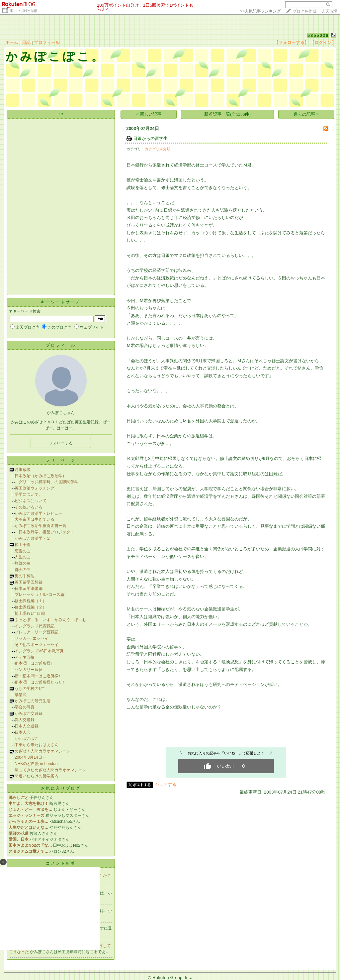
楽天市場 (329, 11)
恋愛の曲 (23, 551)
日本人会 (23, 732)
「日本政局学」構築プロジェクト (44, 532)
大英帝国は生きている (35, 519)
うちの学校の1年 (30, 689)
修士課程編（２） (31, 607)
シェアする (166, 784)
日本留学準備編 (29, 589)
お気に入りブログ (61, 788)
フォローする (61, 443)
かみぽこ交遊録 (29, 713)
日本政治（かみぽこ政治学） (41, 476)
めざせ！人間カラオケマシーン (42, 751)
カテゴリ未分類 (158, 149)
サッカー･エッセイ (32, 638)
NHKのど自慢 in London (36, 764)
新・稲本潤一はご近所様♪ (38, 676)
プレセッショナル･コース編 (40, 595)
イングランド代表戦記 (35, 626)
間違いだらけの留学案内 (37, 776)
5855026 (318, 35)
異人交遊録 (25, 720)
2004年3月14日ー (30, 757)
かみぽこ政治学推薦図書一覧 (41, 526)
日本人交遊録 (27, 726)
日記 (26, 42)
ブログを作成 (304, 11)
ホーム (12, 42)
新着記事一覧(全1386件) (227, 114)
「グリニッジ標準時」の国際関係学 (46, 482)
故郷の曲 (23, 563)
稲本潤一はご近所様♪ (34, 663)
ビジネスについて (31, 501)
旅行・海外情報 (23, 11)
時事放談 (23, 470)
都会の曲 (23, 570)
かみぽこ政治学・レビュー (39, 513)
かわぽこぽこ (27, 738)
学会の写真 (25, 707)
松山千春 (23, 545)
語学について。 (29, 494)
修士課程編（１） (31, 601)
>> (260, 11)
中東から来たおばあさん (37, 745)
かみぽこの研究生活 (33, 701)
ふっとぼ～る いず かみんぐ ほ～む (50, 620)
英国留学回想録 (29, 582)
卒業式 (21, 695)
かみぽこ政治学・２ (33, 538)
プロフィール (47, 42)
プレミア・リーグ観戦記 (37, 632)
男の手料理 (25, 576)
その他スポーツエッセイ (37, 645)
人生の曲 (23, 557)
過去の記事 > (306, 114)
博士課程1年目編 (30, 613)
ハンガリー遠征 (29, 670)
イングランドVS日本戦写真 (39, 651)
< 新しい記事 (149, 114)
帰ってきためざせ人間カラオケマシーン (50, 770)
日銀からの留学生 (150, 138)
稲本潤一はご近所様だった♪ (40, 682)
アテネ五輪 (25, 657)
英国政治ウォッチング (35, 488)
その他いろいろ (29, 507)
